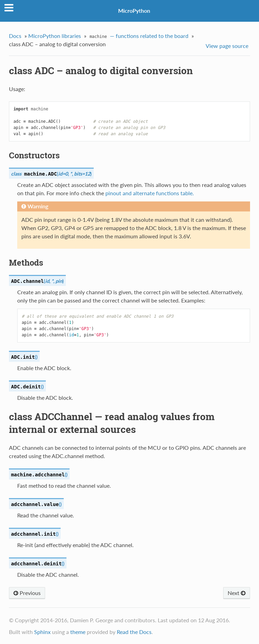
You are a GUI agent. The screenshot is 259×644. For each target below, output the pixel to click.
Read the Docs (134, 632)
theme (78, 632)
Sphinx (42, 632)
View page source (227, 46)
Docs (15, 36)
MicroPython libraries (55, 36)
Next (237, 593)
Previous (27, 593)
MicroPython (134, 11)
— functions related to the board (138, 37)
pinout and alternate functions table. (150, 193)
